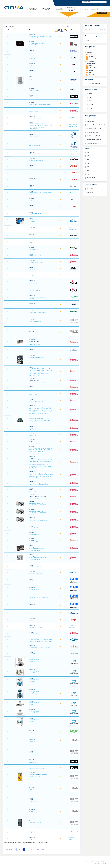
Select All (87, 48)
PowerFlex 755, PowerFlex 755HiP (38, 443)
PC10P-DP (32, 65)
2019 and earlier (91, 178)
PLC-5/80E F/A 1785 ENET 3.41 (37, 262)
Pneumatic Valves (93, 59)
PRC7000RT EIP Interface (35, 627)
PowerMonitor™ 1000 (34, 550)
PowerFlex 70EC (33, 395)
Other (90, 72)
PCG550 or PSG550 (34, 90)
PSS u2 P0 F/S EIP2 (34, 813)
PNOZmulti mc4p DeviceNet (36, 333)
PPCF (30, 614)
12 (15, 849)
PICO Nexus (32, 222)
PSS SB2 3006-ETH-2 (34, 776)
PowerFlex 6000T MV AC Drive (37, 388)
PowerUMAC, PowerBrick (35, 573)
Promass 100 (32, 704)
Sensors (31, 78)
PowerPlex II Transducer (35, 567)
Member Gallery (91, 189)
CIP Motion (90, 101)
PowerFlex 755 (33, 436)
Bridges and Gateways (95, 68)
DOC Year (87, 148)
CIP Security (90, 105)
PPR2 (30, 620)
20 (33, 849)
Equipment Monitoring (40, 558)
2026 (88, 152)
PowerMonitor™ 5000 (34, 559)
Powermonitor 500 (33, 528)
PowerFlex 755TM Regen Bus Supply (38, 485)
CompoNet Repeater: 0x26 (93, 143)
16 (24, 849)
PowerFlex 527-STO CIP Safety (37, 382)
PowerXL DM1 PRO (34, 589)
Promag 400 (32, 681)
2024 (88, 159)
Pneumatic (92, 57)
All (68, 26)
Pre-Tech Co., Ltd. (73, 832)
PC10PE (31, 72)
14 (20, 849)
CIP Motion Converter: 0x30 (94, 129)
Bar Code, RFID (91, 61)
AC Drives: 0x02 (91, 121)
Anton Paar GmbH (73, 213)
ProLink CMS (32, 654)
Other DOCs (90, 192)
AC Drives (40, 503)
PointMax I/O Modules (34, 345)
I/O (29, 343)
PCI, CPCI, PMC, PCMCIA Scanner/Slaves (40, 104)
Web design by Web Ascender (101, 863)
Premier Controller (33, 634)
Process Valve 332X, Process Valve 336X (39, 647)
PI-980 (30, 200)
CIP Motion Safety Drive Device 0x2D (96, 136)
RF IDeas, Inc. (72, 117)
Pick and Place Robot (34, 207)
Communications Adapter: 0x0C (95, 139)
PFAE (30, 180)
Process (37, 78)
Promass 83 (32, 721)
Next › (38, 849)
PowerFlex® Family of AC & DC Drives (38, 505)
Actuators (90, 52)
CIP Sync (89, 97)
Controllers (32, 220)
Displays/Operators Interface (36, 43)
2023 (88, 163)
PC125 (30, 80)
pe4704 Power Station (34, 136)
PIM (30, 229)
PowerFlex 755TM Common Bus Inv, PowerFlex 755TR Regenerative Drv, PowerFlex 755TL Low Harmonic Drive (41, 476)
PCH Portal (32, 97)
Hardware (91, 70)
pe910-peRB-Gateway (34, 146)
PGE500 (31, 187)
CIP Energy (90, 94)
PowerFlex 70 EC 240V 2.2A (36, 401)
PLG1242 (31, 276)
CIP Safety (89, 108)
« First (6, 849)
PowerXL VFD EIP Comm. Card (37, 606)
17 (26, 849)
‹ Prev (10, 849)
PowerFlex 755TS (33, 491)
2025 (88, 156)
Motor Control (32, 503)
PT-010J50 (31, 833)
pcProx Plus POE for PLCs (35, 118)
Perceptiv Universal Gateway (36, 160)
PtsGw (30, 839)
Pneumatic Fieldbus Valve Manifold (38, 312)
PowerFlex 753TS (33, 430)
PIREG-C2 (31, 243)
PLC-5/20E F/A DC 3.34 (35, 256)
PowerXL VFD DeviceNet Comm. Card (38, 598)
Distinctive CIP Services (91, 90)
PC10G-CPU (32, 58)
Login (105, 861)
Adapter (41, 357)
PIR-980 (31, 236)
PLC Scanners (43, 774)
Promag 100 (32, 661)
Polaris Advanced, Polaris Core (37, 351)
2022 (88, 167)
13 (18, 849)
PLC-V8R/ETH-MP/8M (34, 269)
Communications (33, 357)
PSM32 (31, 732)
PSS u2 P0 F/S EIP (34, 801)
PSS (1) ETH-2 (33, 741)
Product (32, 30)
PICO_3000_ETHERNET (35, 214)
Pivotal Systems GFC (34, 249)
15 (22, 849)
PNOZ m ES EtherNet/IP (35, 322)
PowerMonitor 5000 (34, 534)
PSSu (30, 789)
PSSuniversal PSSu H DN (35, 822)
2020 (88, 174)
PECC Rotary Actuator (34, 154)
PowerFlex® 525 (33, 359)
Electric (91, 54)
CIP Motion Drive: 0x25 (92, 132)
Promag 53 (32, 693)
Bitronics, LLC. (73, 566)
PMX (30, 305)
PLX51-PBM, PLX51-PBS (35, 291)
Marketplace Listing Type (91, 185)
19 (31, 849)
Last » (42, 849)
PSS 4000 (31, 753)
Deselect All (95, 48)
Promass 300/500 (33, 713)
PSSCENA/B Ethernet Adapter (36, 769)
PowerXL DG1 (32, 581)
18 (29, 849)
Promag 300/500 (33, 673)
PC (30, 52)
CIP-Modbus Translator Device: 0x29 (96, 125)
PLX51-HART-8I (33, 284)
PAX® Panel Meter (33, 45)
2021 (88, 170)
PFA (30, 167)
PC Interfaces (92, 75)
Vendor (74, 30)
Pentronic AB (72, 275)
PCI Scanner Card (33, 112)
